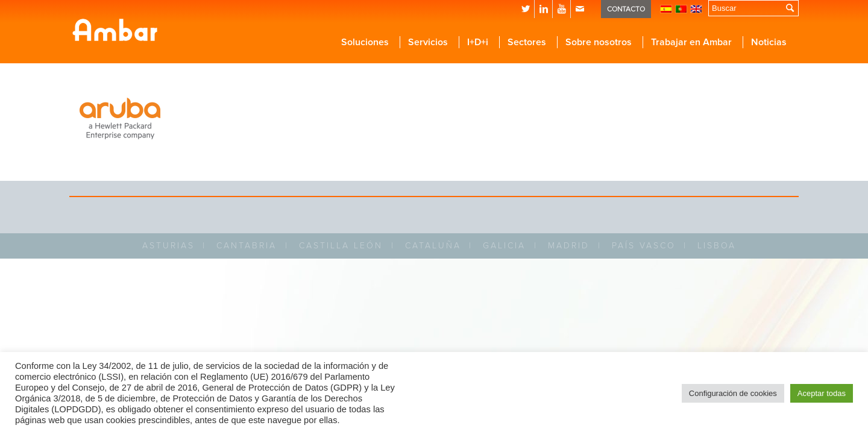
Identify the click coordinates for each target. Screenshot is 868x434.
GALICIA (504, 246)
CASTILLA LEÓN (341, 246)
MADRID (569, 246)
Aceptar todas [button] (822, 393)
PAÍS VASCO (644, 246)
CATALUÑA (433, 246)
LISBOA (717, 246)
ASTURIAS (168, 246)
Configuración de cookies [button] (733, 393)
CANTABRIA (247, 246)
